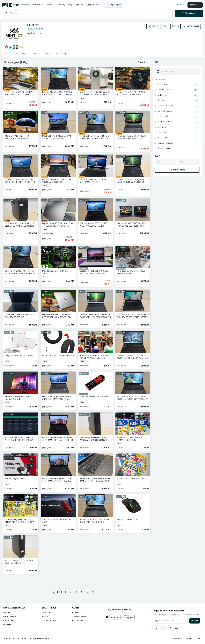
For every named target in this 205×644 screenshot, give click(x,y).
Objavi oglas (113, 5)
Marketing (60, 5)
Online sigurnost (10, 621)
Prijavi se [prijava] (181, 5)
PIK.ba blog (46, 612)
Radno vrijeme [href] (63, 54)
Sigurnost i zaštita (79, 616)
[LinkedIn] (176, 628)
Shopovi (49, 5)
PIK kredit (76, 612)
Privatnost (178, 638)
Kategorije (38, 5)
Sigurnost (79, 5)
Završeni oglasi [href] (22, 54)
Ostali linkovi (94, 5)
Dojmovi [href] (37, 54)
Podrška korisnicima (120, 610)
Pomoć (198, 638)
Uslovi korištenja (10, 616)
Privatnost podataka (80, 621)
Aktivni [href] (7, 54)
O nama (7, 612)
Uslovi (189, 638)
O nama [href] (49, 54)
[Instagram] (156, 628)
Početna (26, 5)
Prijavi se (195, 621)
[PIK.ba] (11, 5)
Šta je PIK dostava (49, 621)
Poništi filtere (177, 170)
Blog (70, 5)
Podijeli (153, 26)
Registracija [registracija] (195, 5)
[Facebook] (163, 628)
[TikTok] (170, 628)
